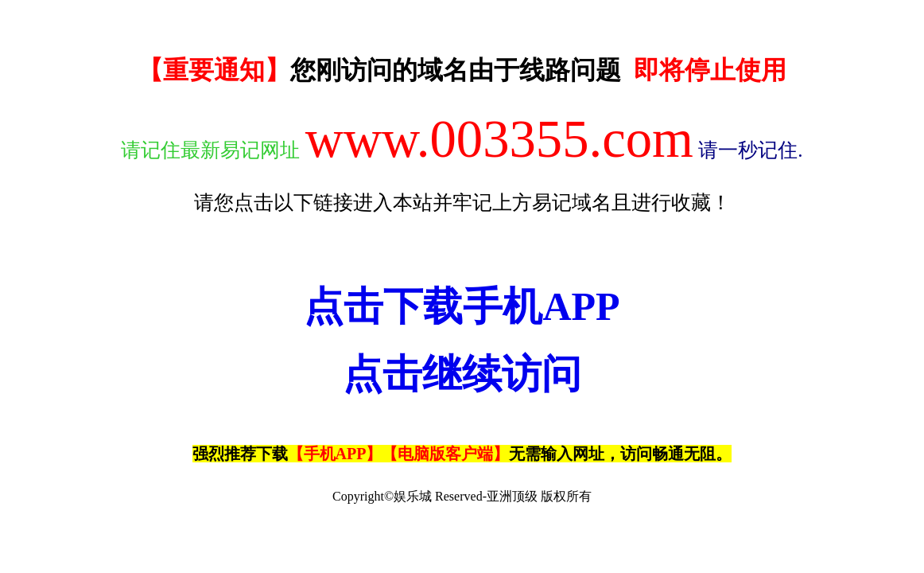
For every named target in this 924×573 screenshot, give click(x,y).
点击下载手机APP (462, 306)
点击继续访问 (462, 374)
